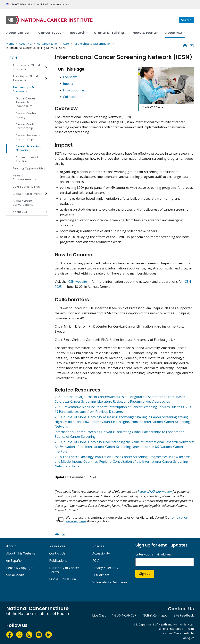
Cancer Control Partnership (26, 126)
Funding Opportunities (29, 168)
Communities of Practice (27, 159)
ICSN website (77, 282)
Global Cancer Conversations (23, 203)
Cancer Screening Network (28, 148)
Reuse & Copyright (20, 568)
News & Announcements (24, 177)
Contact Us (57, 553)
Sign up (145, 574)
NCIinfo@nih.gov (155, 615)
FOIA (96, 561)
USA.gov (188, 638)
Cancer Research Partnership (28, 137)
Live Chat (99, 615)
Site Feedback (184, 615)
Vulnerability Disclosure (110, 582)
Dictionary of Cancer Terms (64, 570)
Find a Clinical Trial (63, 579)
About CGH (20, 212)
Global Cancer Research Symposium (25, 102)
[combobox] (157, 20)
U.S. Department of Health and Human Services (163, 624)
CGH (13, 58)
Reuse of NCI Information (155, 492)
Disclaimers (101, 575)
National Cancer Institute (178, 633)
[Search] (186, 20)
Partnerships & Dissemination (23, 89)
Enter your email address (154, 554)
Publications (58, 561)
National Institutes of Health (176, 629)
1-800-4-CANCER (124, 615)
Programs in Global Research (26, 67)
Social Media (15, 575)
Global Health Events (27, 194)
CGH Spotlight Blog (26, 186)
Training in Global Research (25, 78)
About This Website (21, 553)
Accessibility (101, 553)
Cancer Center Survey (26, 115)
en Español (14, 561)
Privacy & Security (105, 568)
